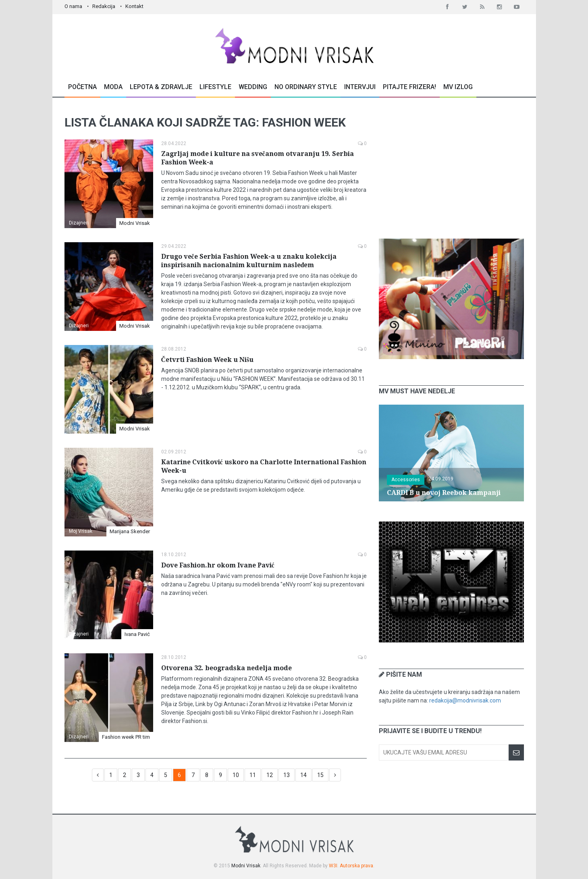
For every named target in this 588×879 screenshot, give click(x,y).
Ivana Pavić (137, 634)
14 (303, 775)
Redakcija (104, 6)
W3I (333, 866)
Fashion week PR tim (126, 737)
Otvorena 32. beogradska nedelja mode (226, 668)
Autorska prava (356, 866)
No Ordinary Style (306, 87)
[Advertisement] (451, 168)
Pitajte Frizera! (409, 87)
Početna (82, 87)
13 (287, 775)
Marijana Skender (130, 531)
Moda (113, 87)
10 (236, 775)
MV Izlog (458, 87)
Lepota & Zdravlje (161, 87)
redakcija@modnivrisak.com (465, 700)
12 (270, 775)
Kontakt (134, 6)
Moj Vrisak (81, 428)
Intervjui (360, 87)
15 (320, 775)
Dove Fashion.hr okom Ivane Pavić (218, 565)
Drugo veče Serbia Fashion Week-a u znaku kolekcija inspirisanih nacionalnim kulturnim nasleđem (249, 261)
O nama (73, 6)
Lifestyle (215, 87)
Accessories (406, 480)
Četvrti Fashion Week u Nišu (208, 360)
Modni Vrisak (135, 223)
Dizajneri (79, 223)
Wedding (253, 87)
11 (253, 775)
